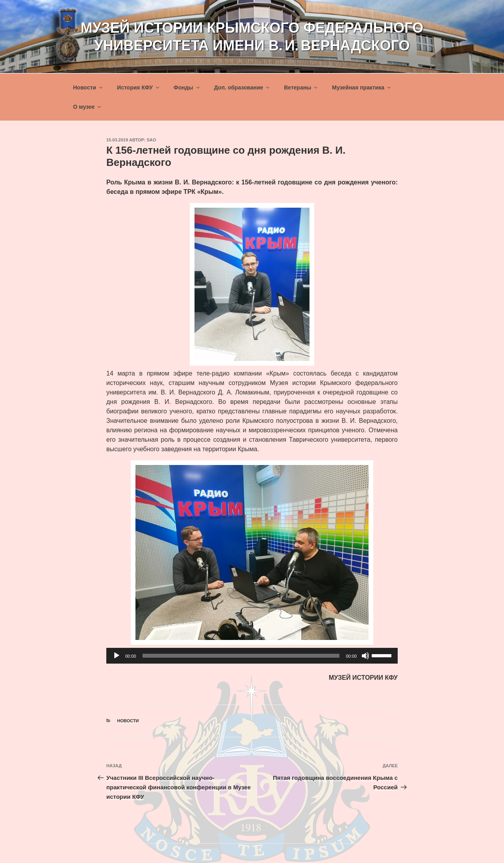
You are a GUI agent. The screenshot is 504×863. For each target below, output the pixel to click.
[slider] (241, 656)
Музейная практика (362, 87)
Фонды (187, 87)
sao (152, 140)
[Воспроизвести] (117, 656)
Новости (89, 87)
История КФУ (139, 87)
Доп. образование (242, 87)
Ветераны (301, 87)
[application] (252, 656)
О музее (88, 107)
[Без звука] (365, 656)
